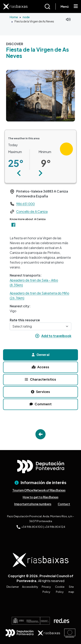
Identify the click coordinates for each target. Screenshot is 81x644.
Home (14, 17)
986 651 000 (26, 204)
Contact (64, 504)
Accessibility (30, 587)
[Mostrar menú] (76, 6)
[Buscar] (50, 6)
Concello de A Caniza (32, 211)
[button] (19, 173)
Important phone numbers (33, 504)
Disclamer (13, 587)
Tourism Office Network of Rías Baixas (39, 490)
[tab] (40, 355)
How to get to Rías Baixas (40, 497)
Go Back (40, 434)
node (26, 17)
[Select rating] (40, 326)
